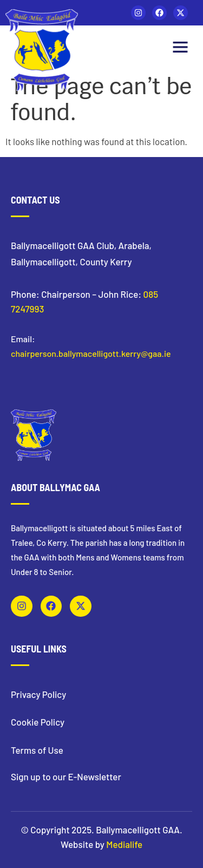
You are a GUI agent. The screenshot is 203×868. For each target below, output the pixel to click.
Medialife (124, 844)
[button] (180, 48)
